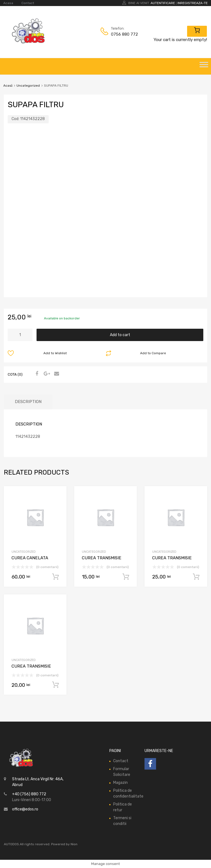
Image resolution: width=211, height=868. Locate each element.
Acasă (8, 86)
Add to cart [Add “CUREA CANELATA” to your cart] (55, 577)
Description (28, 402)
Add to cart (120, 335)
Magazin (120, 783)
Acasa (8, 3)
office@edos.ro (25, 809)
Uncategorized (28, 86)
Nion (74, 844)
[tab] (28, 402)
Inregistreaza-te (193, 3)
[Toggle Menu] (204, 66)
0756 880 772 (124, 34)
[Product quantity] (20, 335)
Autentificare (163, 3)
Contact (28, 3)
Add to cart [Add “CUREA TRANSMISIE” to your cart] (126, 577)
